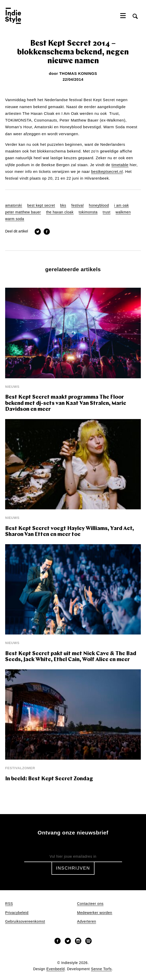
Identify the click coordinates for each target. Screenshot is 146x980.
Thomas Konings (78, 73)
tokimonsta (88, 212)
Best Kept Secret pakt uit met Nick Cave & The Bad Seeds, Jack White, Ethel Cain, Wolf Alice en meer (71, 657)
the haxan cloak (60, 212)
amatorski (14, 206)
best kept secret (41, 206)
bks (63, 206)
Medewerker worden (95, 913)
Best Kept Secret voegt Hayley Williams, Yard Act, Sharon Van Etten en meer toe (70, 532)
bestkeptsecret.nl (107, 172)
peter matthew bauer (23, 212)
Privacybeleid (17, 913)
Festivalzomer (20, 768)
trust (107, 212)
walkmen (123, 212)
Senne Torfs (101, 969)
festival (78, 206)
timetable (120, 165)
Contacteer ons (90, 904)
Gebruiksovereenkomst (25, 922)
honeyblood (99, 206)
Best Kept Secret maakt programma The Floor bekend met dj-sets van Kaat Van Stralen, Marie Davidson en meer (66, 403)
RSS (9, 904)
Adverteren (87, 922)
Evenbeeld (55, 969)
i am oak (121, 206)
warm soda (15, 219)
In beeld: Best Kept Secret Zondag (49, 779)
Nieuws (12, 387)
